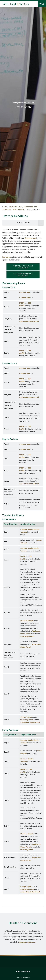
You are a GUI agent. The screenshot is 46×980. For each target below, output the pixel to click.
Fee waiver (7, 257)
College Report (26, 717)
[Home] (16, 4)
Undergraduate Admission (23, 103)
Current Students (23, 977)
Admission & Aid (15, 207)
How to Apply (23, 107)
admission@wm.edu (27, 942)
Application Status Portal (29, 321)
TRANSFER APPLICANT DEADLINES (23, 275)
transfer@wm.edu (27, 636)
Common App (30, 238)
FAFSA (22, 303)
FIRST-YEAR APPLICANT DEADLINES (23, 267)
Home (4, 207)
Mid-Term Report (27, 621)
